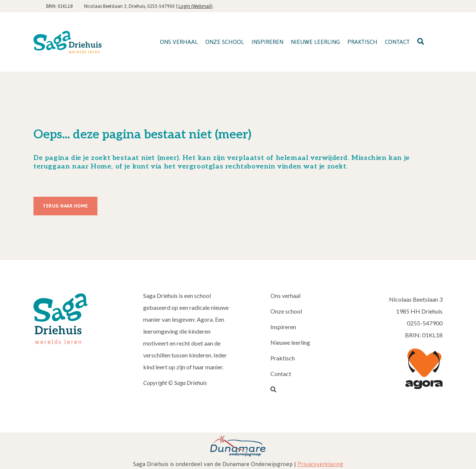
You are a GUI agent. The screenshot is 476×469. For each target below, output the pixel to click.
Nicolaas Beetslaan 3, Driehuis (115, 6)
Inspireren (283, 327)
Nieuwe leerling (290, 342)
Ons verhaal (285, 295)
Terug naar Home (65, 206)
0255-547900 (161, 6)
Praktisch (283, 358)
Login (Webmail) (196, 6)
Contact (281, 374)
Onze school (286, 311)
